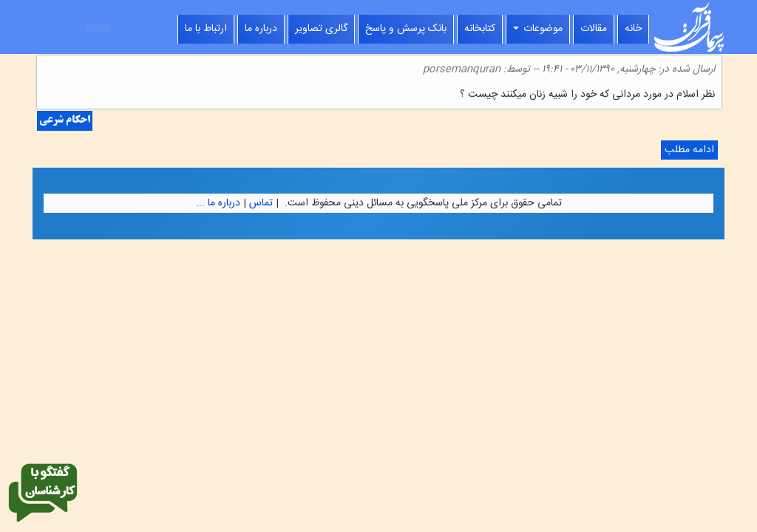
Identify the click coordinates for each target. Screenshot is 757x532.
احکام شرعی (65, 121)
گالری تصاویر (321, 29)
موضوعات (538, 29)
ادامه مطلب (688, 150)
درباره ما (261, 29)
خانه (633, 29)
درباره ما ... (218, 203)
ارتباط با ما (206, 29)
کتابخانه (480, 29)
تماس (261, 203)
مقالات (594, 29)
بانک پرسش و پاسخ (406, 29)
